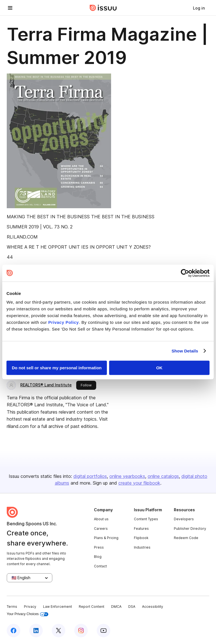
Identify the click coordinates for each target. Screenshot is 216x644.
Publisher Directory (190, 529)
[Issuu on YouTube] (103, 631)
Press (99, 547)
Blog (98, 557)
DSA (132, 607)
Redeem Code (186, 538)
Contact (100, 566)
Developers (184, 519)
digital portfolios (90, 476)
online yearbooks (127, 476)
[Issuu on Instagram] (81, 631)
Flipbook (141, 538)
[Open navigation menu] (10, 8)
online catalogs (163, 476)
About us (101, 519)
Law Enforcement (58, 607)
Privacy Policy (63, 322)
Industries (142, 547)
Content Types (146, 519)
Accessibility (153, 607)
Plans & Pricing (106, 538)
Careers (101, 529)
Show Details (185, 351)
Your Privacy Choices (28, 614)
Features (141, 529)
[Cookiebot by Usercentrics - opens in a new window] (185, 273)
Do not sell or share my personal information (57, 368)
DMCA (116, 607)
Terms (12, 607)
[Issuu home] (103, 8)
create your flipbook (139, 483)
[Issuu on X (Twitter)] (58, 631)
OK (159, 368)
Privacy (30, 607)
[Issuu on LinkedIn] (36, 631)
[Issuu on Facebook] (13, 631)
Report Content (92, 607)
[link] (199, 8)
